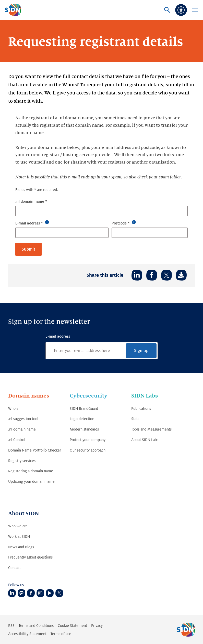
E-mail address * (29, 223)
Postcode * (121, 223)
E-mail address (58, 336)
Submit (28, 249)
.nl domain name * (31, 201)
